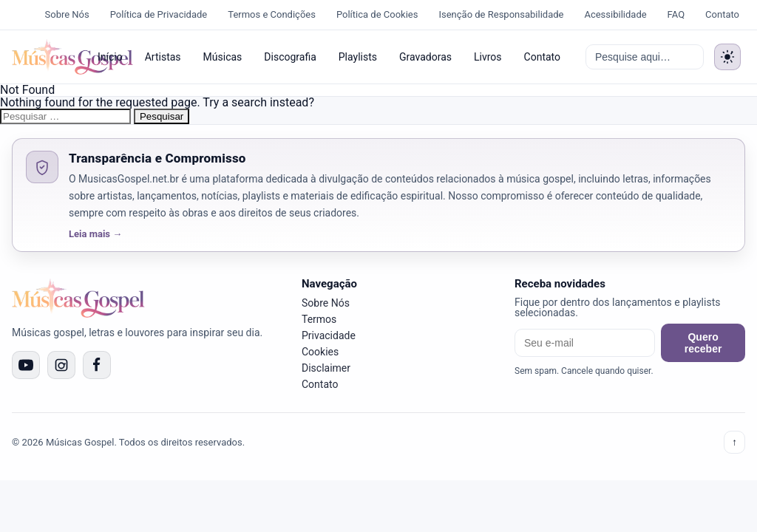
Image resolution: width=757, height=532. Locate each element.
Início (110, 57)
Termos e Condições (272, 14)
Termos (319, 319)
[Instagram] (61, 365)
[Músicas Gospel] (45, 57)
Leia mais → (95, 234)
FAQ (676, 14)
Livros (488, 57)
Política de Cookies (377, 14)
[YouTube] (26, 365)
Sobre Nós (67, 14)
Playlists (358, 57)
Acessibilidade (615, 14)
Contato (722, 14)
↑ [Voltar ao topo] (734, 442)
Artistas (163, 57)
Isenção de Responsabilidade (501, 14)
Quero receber (703, 343)
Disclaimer (326, 368)
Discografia (290, 57)
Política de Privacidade (159, 14)
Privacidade (329, 335)
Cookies (320, 352)
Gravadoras (425, 57)
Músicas (223, 57)
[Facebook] (97, 365)
